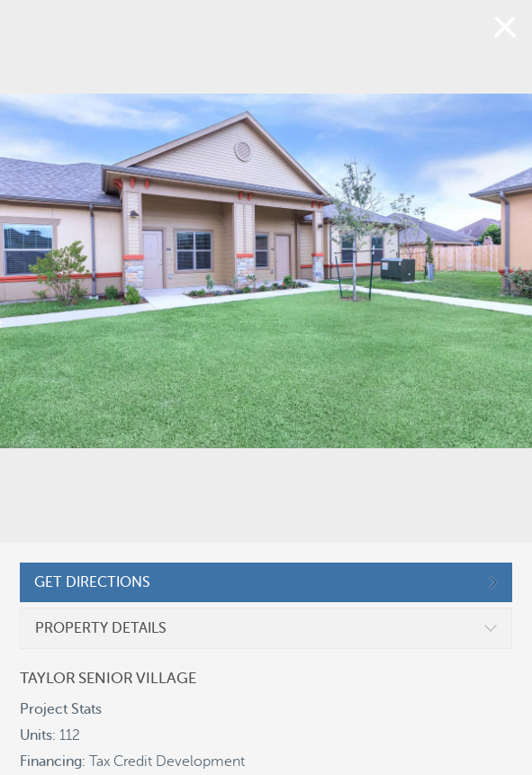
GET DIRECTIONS (92, 582)
